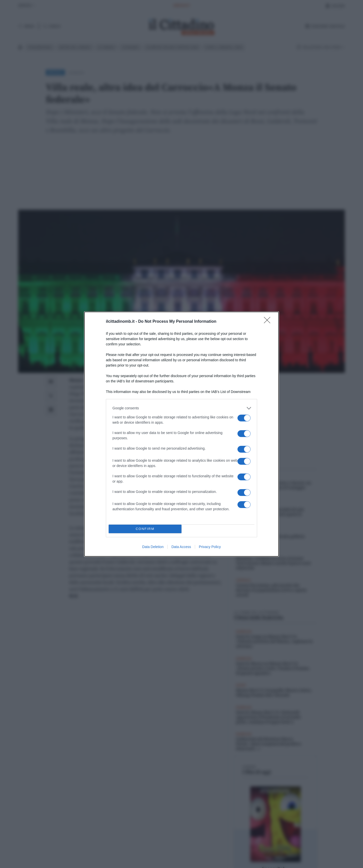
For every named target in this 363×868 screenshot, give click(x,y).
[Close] (269, 322)
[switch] (244, 418)
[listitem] (181, 408)
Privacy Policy (210, 547)
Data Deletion (153, 547)
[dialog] (181, 434)
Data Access (181, 547)
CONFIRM (145, 529)
